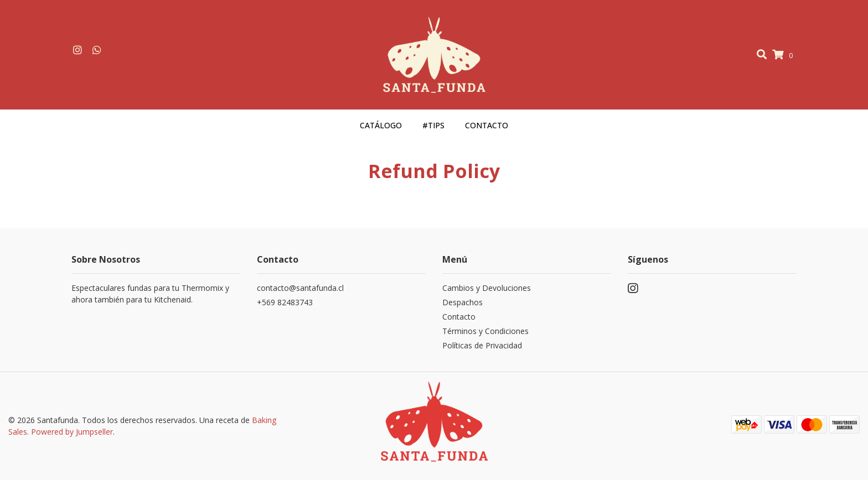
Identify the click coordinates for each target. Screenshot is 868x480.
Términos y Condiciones (485, 331)
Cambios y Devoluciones (487, 288)
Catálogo (381, 125)
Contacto (487, 125)
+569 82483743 (285, 302)
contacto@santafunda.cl (300, 288)
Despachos (463, 302)
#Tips (433, 125)
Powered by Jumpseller (72, 432)
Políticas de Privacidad (482, 345)
